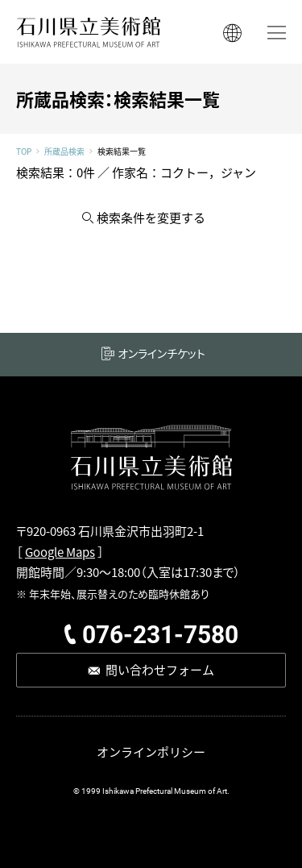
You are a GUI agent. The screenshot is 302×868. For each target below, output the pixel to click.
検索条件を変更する (151, 217)
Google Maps (60, 552)
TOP (24, 152)
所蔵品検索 (64, 152)
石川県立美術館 (89, 32)
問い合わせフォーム (160, 669)
